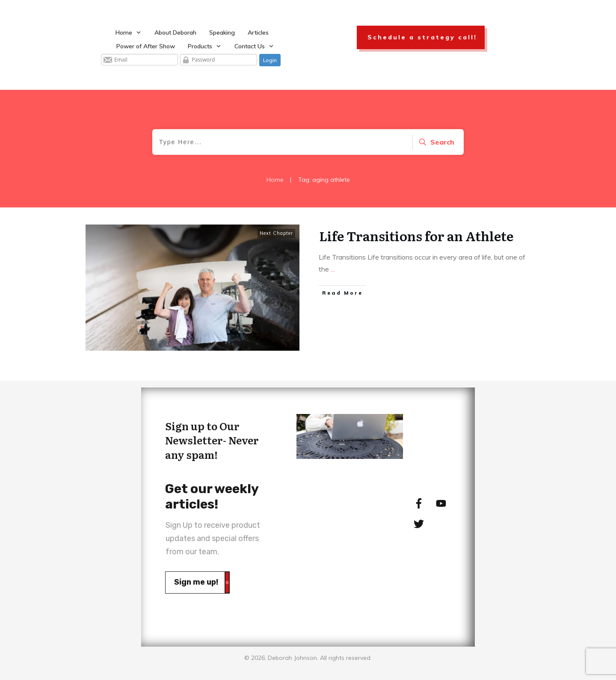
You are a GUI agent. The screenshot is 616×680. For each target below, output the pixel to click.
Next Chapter (276, 233)
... (333, 269)
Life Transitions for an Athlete (416, 236)
